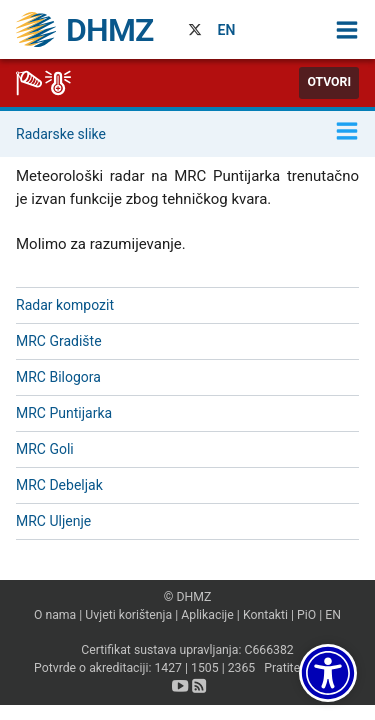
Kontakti (265, 615)
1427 (168, 668)
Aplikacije (207, 615)
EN (227, 30)
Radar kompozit (65, 305)
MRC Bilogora (58, 377)
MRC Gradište (59, 341)
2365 (242, 668)
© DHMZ (187, 597)
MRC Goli (45, 449)
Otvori (329, 82)
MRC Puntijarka (64, 413)
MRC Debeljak (59, 485)
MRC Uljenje (53, 521)
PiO (306, 615)
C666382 (268, 650)
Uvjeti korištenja (128, 615)
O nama (55, 615)
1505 (205, 668)
